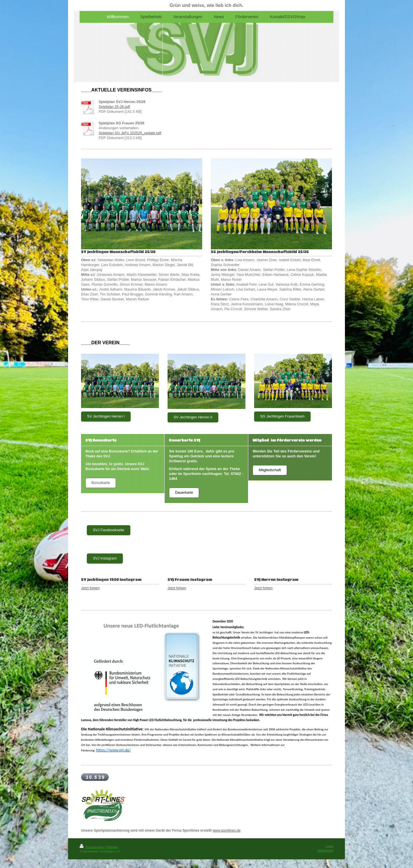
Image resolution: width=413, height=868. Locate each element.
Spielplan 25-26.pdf (114, 107)
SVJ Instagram (105, 558)
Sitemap (112, 847)
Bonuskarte (101, 483)
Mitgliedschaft (270, 470)
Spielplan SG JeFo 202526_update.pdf (130, 133)
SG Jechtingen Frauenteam (282, 416)
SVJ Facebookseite (109, 530)
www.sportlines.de (227, 830)
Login (330, 846)
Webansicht (325, 850)
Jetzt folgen (90, 588)
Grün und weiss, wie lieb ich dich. (206, 5)
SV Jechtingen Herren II (193, 417)
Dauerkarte (184, 493)
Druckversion (92, 847)
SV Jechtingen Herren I (106, 416)
